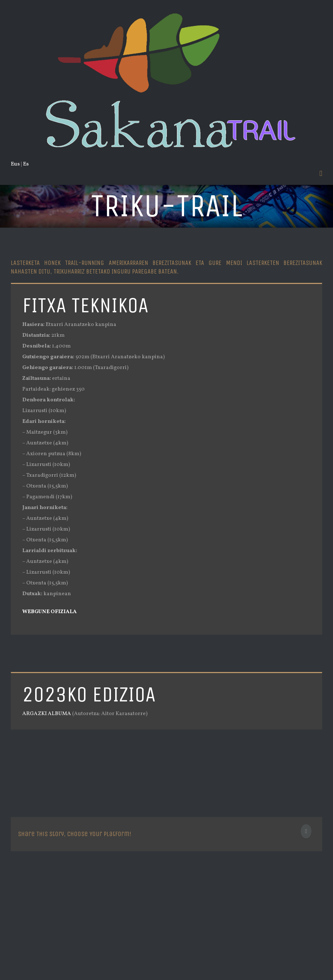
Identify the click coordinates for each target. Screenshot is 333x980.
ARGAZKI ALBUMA (47, 714)
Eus (15, 164)
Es (26, 164)
